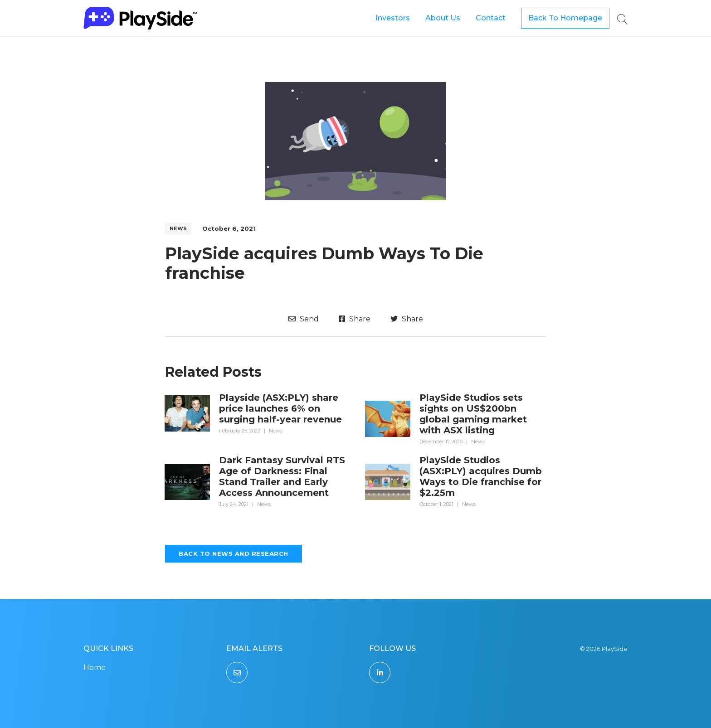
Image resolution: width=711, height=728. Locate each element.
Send (304, 319)
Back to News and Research (234, 553)
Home (95, 667)
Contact (491, 18)
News (178, 228)
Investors (393, 18)
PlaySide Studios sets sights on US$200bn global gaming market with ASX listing (473, 414)
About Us (443, 18)
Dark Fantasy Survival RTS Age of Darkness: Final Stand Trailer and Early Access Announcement (282, 476)
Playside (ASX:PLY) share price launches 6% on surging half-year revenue (280, 408)
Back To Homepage (565, 18)
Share (355, 319)
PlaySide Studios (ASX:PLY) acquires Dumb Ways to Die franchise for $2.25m (481, 476)
